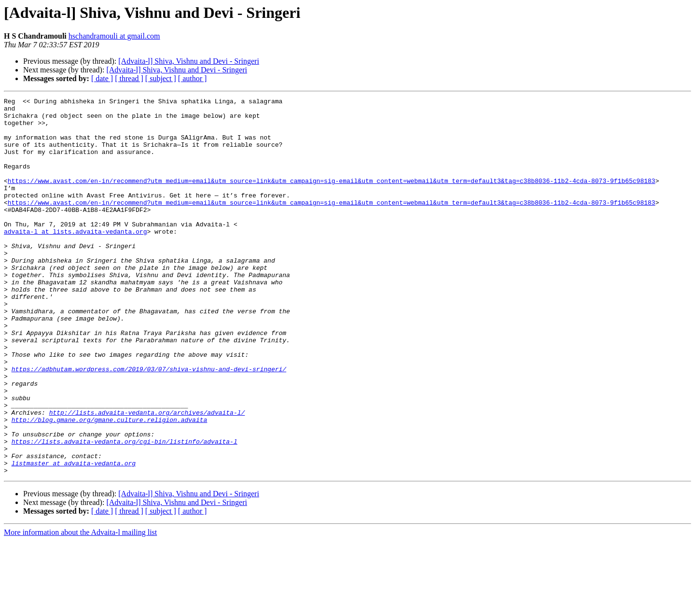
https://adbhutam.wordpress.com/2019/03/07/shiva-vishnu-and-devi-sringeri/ (149, 424)
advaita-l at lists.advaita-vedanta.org (75, 259)
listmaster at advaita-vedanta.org (74, 537)
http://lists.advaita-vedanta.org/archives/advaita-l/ (147, 476)
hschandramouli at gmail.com (114, 36)
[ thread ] (129, 78)
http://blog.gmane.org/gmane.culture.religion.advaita (110, 485)
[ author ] (193, 78)
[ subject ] (161, 78)
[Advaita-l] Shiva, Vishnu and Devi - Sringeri (189, 61)
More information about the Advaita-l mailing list (80, 608)
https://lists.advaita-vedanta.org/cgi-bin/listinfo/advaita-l (125, 511)
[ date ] (102, 78)
